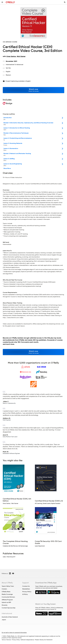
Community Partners (8, 597)
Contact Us (26, 586)
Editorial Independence (27, 640)
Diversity (5, 605)
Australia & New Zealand (10, 617)
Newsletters (26, 589)
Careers (4, 589)
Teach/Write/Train (8, 586)
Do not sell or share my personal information (14, 633)
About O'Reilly (7, 583)
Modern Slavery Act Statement (44, 640)
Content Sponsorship (9, 608)
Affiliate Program (7, 600)
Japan (4, 620)
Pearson (8, 75)
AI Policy (25, 594)
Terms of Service (6, 640)
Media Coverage (7, 594)
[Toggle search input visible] (65, 2)
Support (26, 583)
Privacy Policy (27, 592)
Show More (7, 168)
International (7, 613)
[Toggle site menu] (2, 2)
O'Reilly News (6, 592)
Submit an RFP (6, 602)
